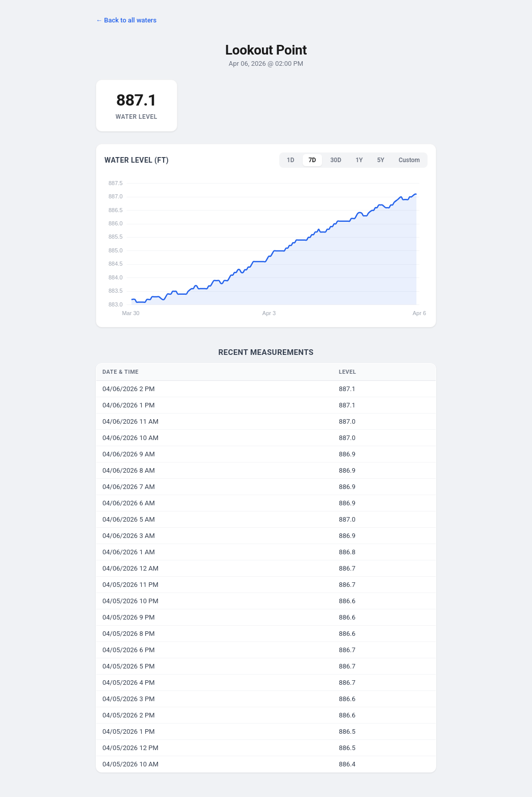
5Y (381, 160)
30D (336, 160)
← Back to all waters (126, 20)
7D (313, 160)
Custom (409, 160)
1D (291, 160)
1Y (359, 160)
